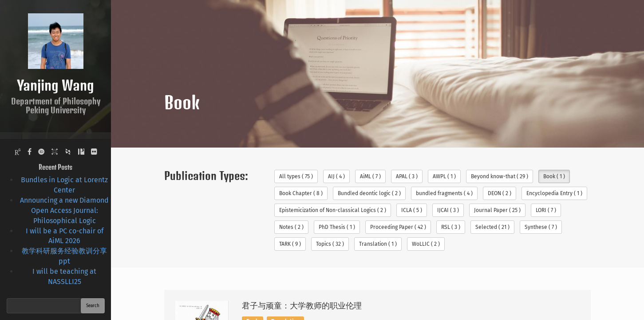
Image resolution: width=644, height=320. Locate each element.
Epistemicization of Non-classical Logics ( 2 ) (333, 210)
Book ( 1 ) (554, 176)
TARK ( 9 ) (290, 244)
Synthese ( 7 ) (541, 227)
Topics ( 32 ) (330, 244)
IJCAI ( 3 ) (448, 210)
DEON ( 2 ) (500, 193)
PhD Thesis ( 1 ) (337, 227)
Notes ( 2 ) (291, 227)
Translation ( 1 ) (378, 244)
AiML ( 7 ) (370, 176)
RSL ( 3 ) (451, 227)
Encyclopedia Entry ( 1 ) (554, 193)
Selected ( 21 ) (492, 227)
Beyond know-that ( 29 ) (500, 176)
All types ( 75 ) (296, 176)
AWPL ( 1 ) (444, 176)
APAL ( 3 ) (407, 176)
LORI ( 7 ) (546, 210)
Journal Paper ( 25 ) (497, 210)
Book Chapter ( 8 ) (301, 193)
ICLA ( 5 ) (412, 210)
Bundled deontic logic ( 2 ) (369, 193)
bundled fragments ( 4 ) (444, 193)
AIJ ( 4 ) (336, 176)
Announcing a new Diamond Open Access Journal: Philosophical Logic (64, 210)
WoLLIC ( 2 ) (426, 244)
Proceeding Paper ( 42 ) (398, 227)
